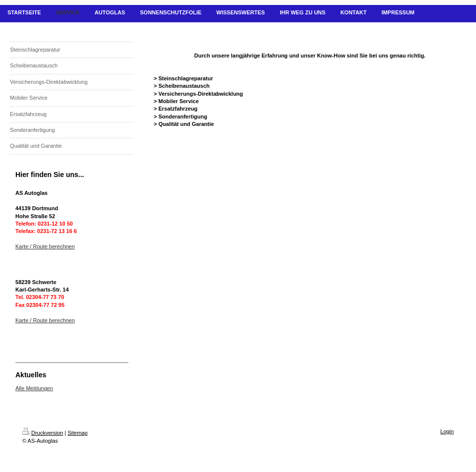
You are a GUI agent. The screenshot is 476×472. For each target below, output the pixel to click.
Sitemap (77, 433)
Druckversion (43, 433)
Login (447, 431)
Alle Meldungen (34, 388)
